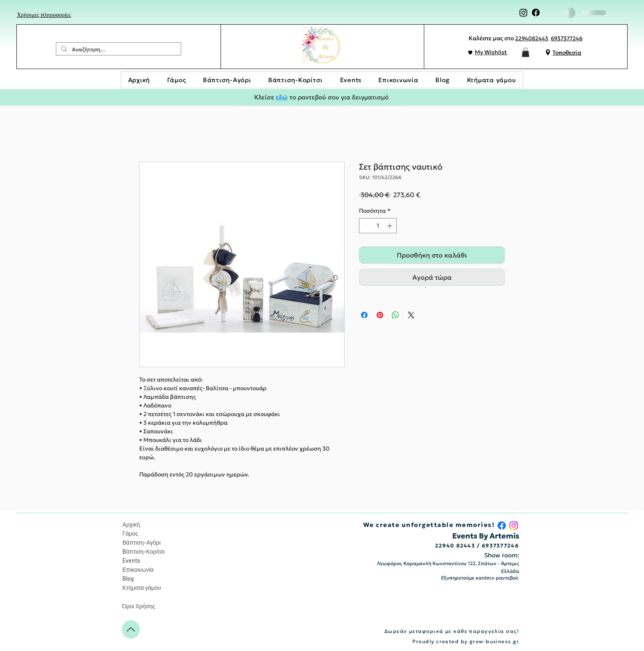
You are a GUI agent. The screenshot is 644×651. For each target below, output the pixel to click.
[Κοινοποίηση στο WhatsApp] (396, 315)
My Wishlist (491, 52)
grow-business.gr (494, 641)
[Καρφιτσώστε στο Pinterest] (380, 315)
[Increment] (390, 226)
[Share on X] (411, 315)
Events (131, 560)
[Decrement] (365, 226)
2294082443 (532, 38)
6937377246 (567, 38)
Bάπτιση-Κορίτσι (144, 551)
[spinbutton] (378, 226)
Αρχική (131, 524)
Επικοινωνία (138, 569)
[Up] (131, 629)
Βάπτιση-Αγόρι (141, 542)
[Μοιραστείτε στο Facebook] (364, 315)
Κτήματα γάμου (142, 588)
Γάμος (130, 533)
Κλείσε (265, 97)
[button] (526, 52)
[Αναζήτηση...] (118, 50)
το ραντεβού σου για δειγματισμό (338, 97)
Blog (128, 579)
